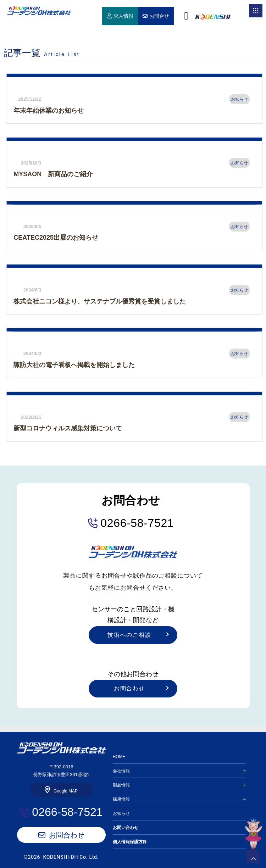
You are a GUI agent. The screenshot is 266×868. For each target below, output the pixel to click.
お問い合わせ (126, 828)
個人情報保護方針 (130, 842)
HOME (39, 11)
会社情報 (121, 771)
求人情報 (123, 16)
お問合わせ (129, 688)
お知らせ (121, 813)
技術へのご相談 (129, 635)
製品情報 (121, 785)
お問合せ (159, 16)
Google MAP (66, 791)
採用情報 (121, 799)
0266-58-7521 (137, 523)
